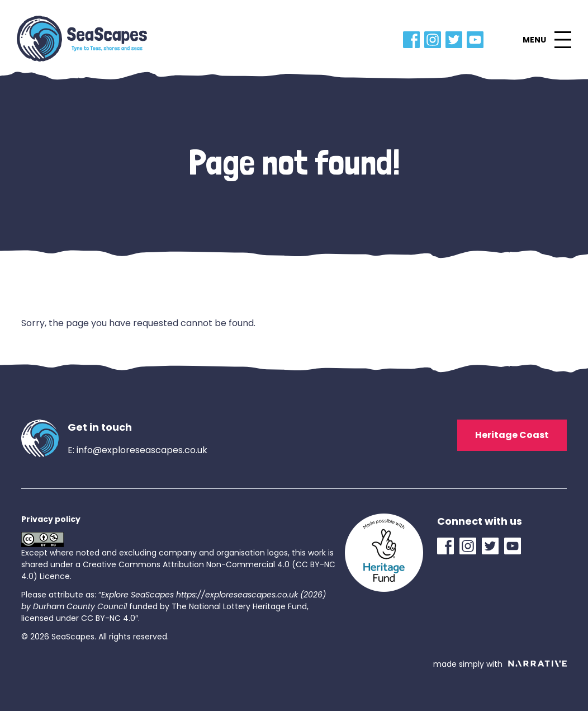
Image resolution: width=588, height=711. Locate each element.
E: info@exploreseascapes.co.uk (137, 450)
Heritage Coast (512, 435)
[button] (547, 40)
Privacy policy (51, 519)
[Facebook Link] (414, 40)
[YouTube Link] (477, 40)
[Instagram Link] (435, 40)
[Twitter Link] (456, 40)
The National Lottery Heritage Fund (239, 606)
